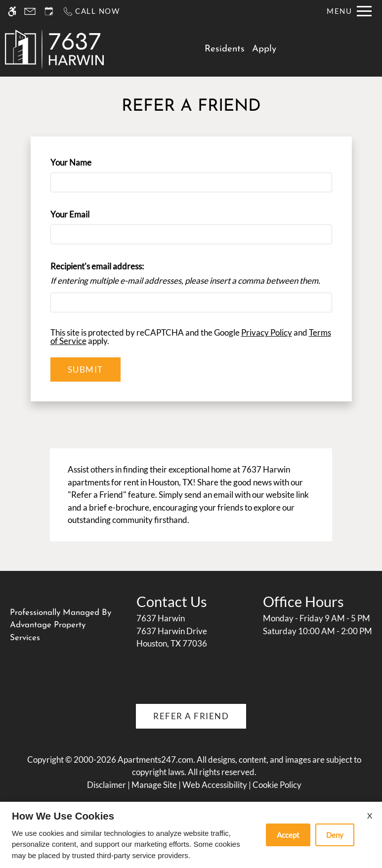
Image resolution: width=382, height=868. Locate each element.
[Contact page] (30, 11)
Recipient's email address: (97, 266)
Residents (225, 49)
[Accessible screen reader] (12, 11)
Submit (85, 369)
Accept (288, 835)
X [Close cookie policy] (370, 815)
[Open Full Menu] (349, 11)
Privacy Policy (267, 332)
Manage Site (154, 785)
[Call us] (91, 11)
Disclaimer (106, 785)
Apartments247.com (155, 759)
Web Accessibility (215, 785)
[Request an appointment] (49, 11)
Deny (335, 835)
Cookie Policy (277, 785)
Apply (264, 49)
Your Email (86, 214)
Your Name (87, 162)
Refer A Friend (191, 716)
